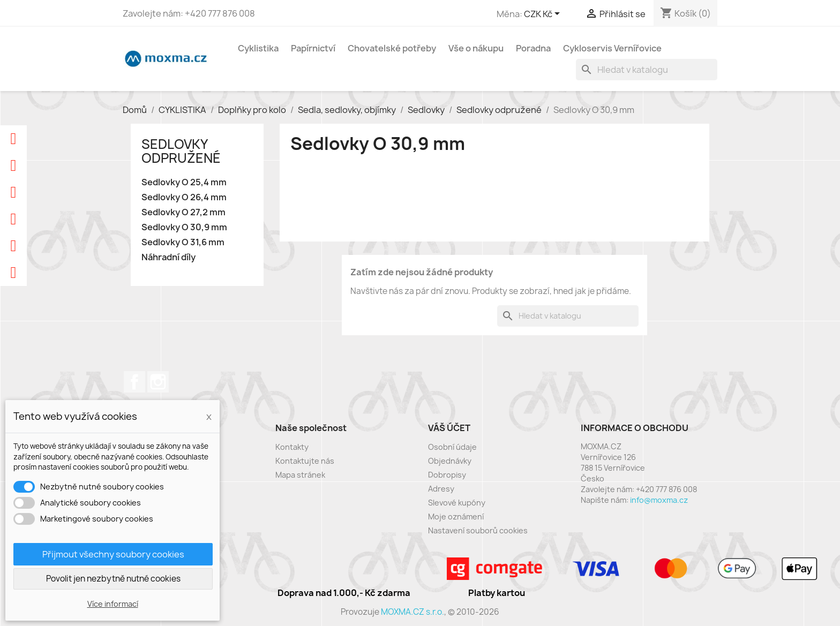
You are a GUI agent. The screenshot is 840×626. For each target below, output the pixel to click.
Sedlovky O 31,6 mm (183, 242)
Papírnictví (313, 48)
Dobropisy (447, 475)
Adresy (441, 489)
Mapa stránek (300, 475)
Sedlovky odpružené (181, 151)
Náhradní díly (168, 257)
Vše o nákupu (476, 48)
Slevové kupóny (457, 503)
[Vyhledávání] (647, 70)
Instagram (158, 382)
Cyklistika (258, 48)
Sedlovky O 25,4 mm (184, 182)
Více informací (113, 604)
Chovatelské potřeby (392, 48)
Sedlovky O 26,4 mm (184, 197)
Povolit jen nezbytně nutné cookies (113, 579)
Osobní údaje (452, 447)
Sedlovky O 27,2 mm (183, 212)
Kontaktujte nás (305, 461)
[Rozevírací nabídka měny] (544, 14)
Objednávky (450, 461)
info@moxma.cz (659, 500)
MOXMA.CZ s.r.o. (412, 612)
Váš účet (449, 428)
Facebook (134, 382)
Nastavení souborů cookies (478, 530)
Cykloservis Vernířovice (612, 48)
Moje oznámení (456, 516)
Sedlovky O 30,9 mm (184, 227)
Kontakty (292, 447)
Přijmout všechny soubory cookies (113, 554)
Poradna (533, 48)
